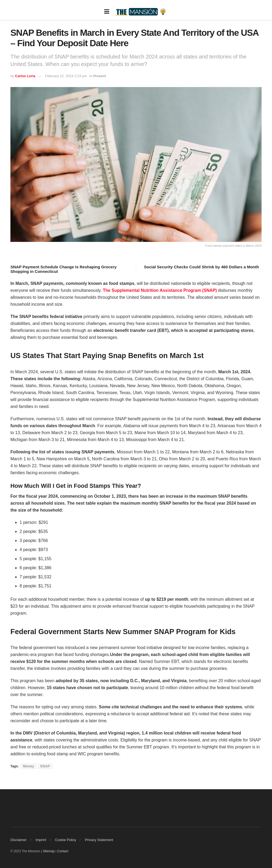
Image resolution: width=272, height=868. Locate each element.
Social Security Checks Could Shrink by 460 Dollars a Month (201, 267)
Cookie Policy (66, 840)
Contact (63, 851)
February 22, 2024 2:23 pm (66, 76)
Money (28, 766)
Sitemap (49, 851)
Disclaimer (19, 840)
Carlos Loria (25, 76)
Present (100, 76)
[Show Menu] (107, 12)
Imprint (41, 840)
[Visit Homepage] (141, 12)
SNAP (45, 766)
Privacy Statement (99, 840)
